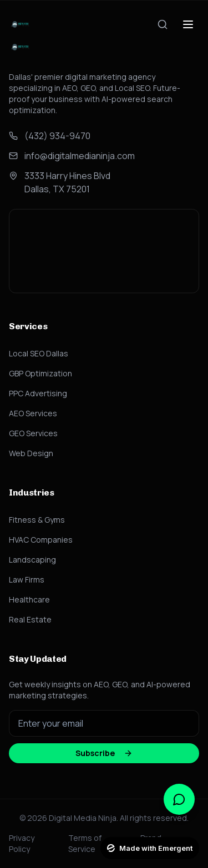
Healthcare (29, 599)
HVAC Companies (41, 540)
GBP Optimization (40, 373)
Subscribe (104, 753)
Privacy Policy (22, 843)
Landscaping (32, 560)
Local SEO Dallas (39, 353)
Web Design (31, 453)
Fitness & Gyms (37, 520)
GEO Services (33, 433)
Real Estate (30, 619)
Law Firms (27, 579)
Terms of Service (85, 843)
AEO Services (33, 413)
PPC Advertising (38, 393)
